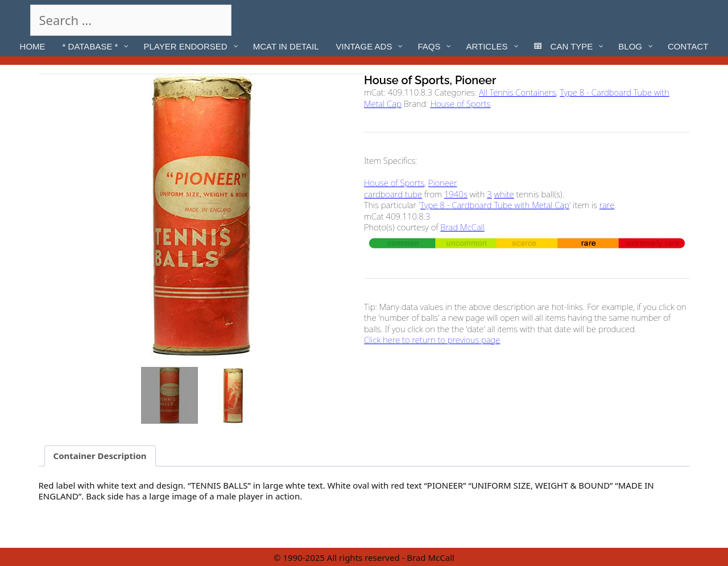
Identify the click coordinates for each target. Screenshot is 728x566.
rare (607, 205)
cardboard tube (393, 194)
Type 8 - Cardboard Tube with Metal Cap (495, 205)
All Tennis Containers (518, 92)
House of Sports (460, 104)
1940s (456, 194)
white (504, 194)
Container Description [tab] (100, 456)
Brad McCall (462, 227)
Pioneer (443, 183)
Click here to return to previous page (432, 340)
